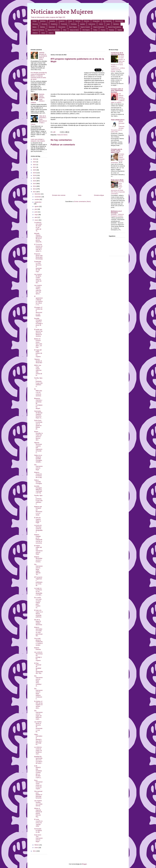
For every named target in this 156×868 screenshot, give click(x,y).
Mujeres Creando (85, 27)
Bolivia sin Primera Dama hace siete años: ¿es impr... (38, 343)
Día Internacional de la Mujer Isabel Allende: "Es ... (38, 569)
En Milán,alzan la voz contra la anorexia (38, 392)
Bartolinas (43, 21)
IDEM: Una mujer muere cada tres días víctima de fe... (38, 370)
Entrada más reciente (59, 195)
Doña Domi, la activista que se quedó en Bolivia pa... (38, 425)
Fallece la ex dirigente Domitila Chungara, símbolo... (38, 459)
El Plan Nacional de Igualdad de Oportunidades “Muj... (38, 668)
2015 (35, 184)
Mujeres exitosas (38, 649)
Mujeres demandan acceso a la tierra (38, 559)
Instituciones (92, 24)
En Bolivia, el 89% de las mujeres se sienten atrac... (38, 705)
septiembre (38, 202)
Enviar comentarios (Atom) (82, 201)
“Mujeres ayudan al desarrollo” (38, 361)
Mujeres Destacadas (99, 27)
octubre (37, 199)
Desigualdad (96, 21)
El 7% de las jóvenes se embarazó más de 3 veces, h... (38, 248)
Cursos (70, 21)
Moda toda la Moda (117, 180)
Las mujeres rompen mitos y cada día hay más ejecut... (38, 289)
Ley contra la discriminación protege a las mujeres (38, 656)
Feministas (74, 24)
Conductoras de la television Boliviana (117, 54)
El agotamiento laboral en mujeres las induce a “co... (38, 301)
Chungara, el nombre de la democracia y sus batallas (38, 312)
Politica (95, 30)
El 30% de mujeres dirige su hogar (38, 520)
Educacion (35, 24)
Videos (43, 33)
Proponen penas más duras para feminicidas (38, 256)
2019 (35, 173)
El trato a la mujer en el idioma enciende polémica (38, 614)
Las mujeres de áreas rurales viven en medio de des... (38, 278)
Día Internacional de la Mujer (38, 467)
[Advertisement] (78, 42)
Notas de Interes (74, 30)
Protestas (111, 30)
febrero (37, 845)
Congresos (61, 21)
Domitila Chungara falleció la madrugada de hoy (38, 489)
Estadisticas (54, 24)
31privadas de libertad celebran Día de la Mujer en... (38, 414)
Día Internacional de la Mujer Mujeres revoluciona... (38, 694)
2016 (35, 181)
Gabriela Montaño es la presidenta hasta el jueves (43, 56)
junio (36, 212)
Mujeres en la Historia (38, 30)
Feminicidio (64, 24)
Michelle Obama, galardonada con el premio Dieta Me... (38, 238)
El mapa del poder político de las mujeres (38, 353)
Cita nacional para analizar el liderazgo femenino (38, 795)
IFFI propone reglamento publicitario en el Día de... (38, 581)
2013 (35, 189)
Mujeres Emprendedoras (115, 27)
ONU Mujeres (86, 30)
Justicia (101, 24)
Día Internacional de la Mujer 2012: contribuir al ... (38, 681)
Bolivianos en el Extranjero (116, 212)
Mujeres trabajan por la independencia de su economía (38, 539)
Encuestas (45, 24)
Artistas (35, 21)
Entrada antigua (99, 195)
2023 (35, 162)
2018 (35, 175)
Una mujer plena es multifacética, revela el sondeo (38, 642)
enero (37, 848)
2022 (35, 165)
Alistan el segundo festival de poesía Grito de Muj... (38, 813)
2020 (35, 170)
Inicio (80, 195)
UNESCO (35, 33)
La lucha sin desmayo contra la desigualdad (38, 529)
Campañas (52, 21)
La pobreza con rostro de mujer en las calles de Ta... (38, 227)
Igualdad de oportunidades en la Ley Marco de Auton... (38, 760)
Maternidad (52, 27)
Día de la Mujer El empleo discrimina (38, 622)
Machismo (116, 24)
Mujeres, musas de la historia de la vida (38, 475)
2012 (35, 192)
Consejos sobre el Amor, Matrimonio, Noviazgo (117, 90)
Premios (103, 30)
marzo (37, 220)
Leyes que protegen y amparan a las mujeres (38, 140)
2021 (35, 167)
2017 (35, 178)
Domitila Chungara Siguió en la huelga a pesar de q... (38, 323)
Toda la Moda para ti (118, 120)
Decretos (78, 21)
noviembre (38, 197)
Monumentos (62, 27)
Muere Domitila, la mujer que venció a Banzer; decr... (38, 436)
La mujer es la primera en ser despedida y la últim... (38, 592)
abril (36, 217)
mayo (36, 215)
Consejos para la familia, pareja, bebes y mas (117, 151)
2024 (35, 159)
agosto (37, 206)
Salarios (120, 30)
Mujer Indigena (73, 27)
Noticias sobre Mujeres (62, 12)
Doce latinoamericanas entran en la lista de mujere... (38, 784)
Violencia (51, 33)
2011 (35, 851)
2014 (35, 186)
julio (36, 209)
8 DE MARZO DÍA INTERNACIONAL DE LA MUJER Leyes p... (38, 772)
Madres (35, 27)
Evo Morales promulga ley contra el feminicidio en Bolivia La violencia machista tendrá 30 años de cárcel (39, 76)
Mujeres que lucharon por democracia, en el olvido (38, 511)
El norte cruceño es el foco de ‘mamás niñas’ (38, 823)
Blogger (84, 864)
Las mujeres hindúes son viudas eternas (38, 803)
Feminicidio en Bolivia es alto (38, 830)
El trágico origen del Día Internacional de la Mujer (38, 550)
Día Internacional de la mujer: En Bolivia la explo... (38, 715)
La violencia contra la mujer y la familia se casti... (38, 750)
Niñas (65, 30)
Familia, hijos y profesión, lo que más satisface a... (38, 382)
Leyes (108, 24)
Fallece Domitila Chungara (38, 482)
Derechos (87, 21)
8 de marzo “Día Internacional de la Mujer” (38, 838)
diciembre (38, 194)
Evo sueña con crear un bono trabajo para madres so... (38, 603)
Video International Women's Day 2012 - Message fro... (38, 739)
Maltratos (43, 27)
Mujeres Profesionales (54, 30)
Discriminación (119, 21)
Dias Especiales (107, 21)
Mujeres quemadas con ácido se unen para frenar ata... (38, 631)
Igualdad (83, 24)
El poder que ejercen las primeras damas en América (38, 333)
